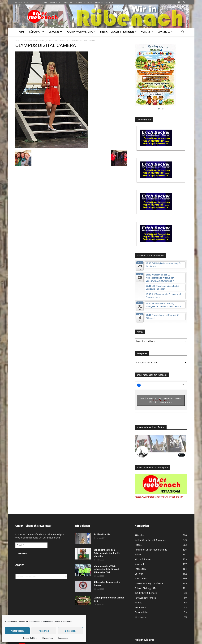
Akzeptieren (17, 631)
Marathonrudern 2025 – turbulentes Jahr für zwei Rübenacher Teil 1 (106, 569)
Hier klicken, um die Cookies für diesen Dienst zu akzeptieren (161, 400)
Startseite (43, 2)
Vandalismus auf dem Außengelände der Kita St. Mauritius (107, 553)
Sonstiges (165, 32)
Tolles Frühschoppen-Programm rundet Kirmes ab (45, 40)
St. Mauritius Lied (103, 534)
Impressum (63, 638)
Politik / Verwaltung (81, 32)
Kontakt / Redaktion (84, 2)
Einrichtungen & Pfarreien (118, 32)
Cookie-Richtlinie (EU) (104, 2)
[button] (183, 32)
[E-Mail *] (31, 545)
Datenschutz (48, 638)
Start (18, 40)
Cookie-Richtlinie (30, 638)
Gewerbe (55, 32)
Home (21, 32)
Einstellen (70, 631)
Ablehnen (44, 631)
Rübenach (36, 32)
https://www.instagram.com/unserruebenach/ (159, 497)
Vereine (147, 32)
